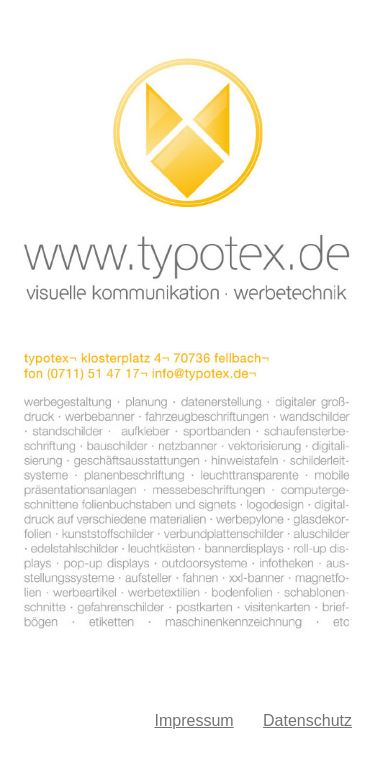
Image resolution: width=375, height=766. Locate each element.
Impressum (193, 720)
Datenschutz (307, 720)
